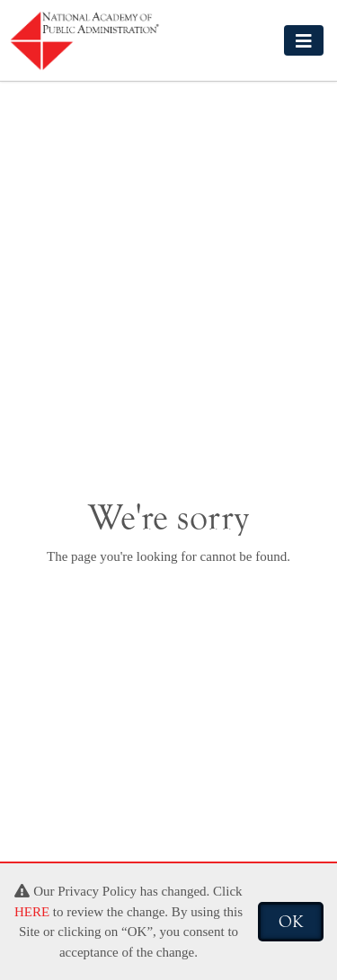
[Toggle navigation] (304, 40)
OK (291, 922)
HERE (32, 912)
